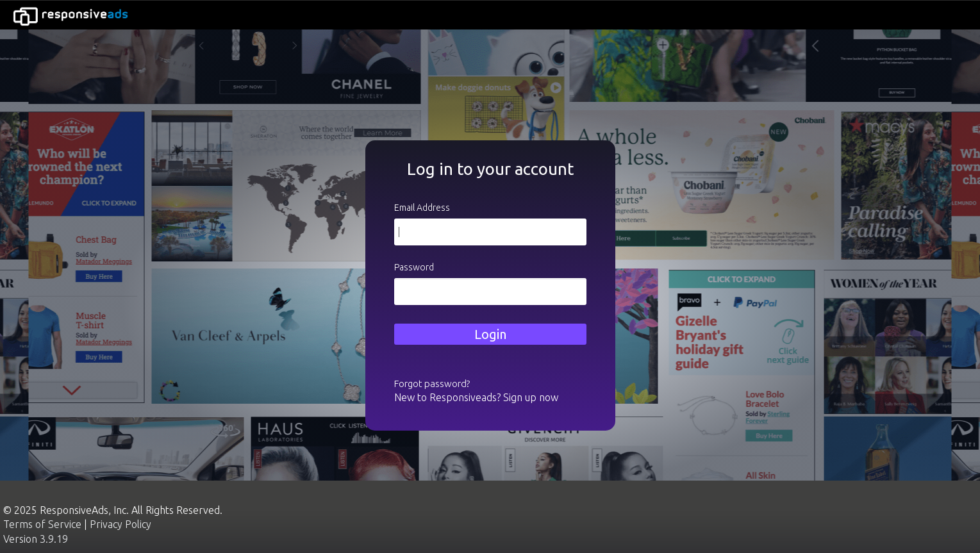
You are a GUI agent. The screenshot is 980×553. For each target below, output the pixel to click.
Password (414, 267)
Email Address (422, 208)
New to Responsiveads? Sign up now (476, 397)
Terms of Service (42, 524)
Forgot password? (432, 384)
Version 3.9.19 (36, 539)
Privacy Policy (120, 524)
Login (490, 334)
